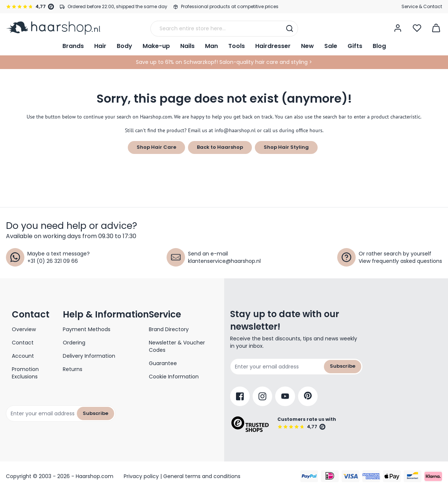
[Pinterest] (308, 396)
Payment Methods (87, 329)
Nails (187, 46)
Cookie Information (174, 377)
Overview (24, 329)
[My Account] (398, 28)
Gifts (355, 46)
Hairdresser (273, 46)
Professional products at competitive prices (230, 6)
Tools (237, 46)
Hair (100, 46)
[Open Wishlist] (417, 28)
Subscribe (95, 413)
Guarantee (163, 363)
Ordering (74, 343)
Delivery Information (89, 356)
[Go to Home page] (53, 28)
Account (23, 356)
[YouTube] (285, 396)
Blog (379, 46)
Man (211, 46)
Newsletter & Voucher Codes (177, 346)
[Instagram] (262, 396)
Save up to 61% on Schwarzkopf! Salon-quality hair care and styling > (224, 62)
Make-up (156, 46)
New (307, 46)
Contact (23, 343)
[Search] (290, 28)
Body (124, 46)
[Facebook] (240, 396)
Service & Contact (422, 6)
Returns (73, 369)
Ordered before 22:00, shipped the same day (117, 6)
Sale (331, 46)
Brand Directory (169, 329)
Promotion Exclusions (25, 373)
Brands (73, 46)
